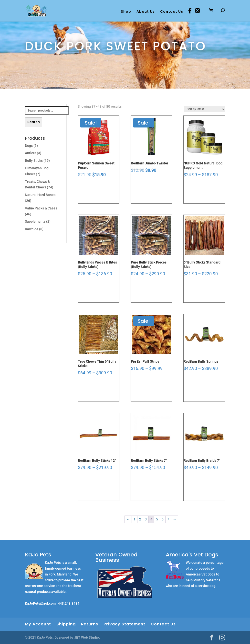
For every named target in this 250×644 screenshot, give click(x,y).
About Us (146, 12)
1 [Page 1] (135, 519)
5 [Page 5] (157, 519)
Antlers (31, 153)
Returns (90, 624)
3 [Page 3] (146, 519)
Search (34, 122)
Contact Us (172, 12)
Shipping (66, 624)
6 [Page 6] (163, 519)
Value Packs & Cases (41, 208)
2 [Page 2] (140, 519)
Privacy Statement (124, 624)
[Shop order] (204, 109)
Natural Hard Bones (40, 195)
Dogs (29, 146)
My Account (38, 624)
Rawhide (32, 229)
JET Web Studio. (87, 637)
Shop (126, 12)
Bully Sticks (34, 161)
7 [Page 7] (168, 519)
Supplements (35, 221)
